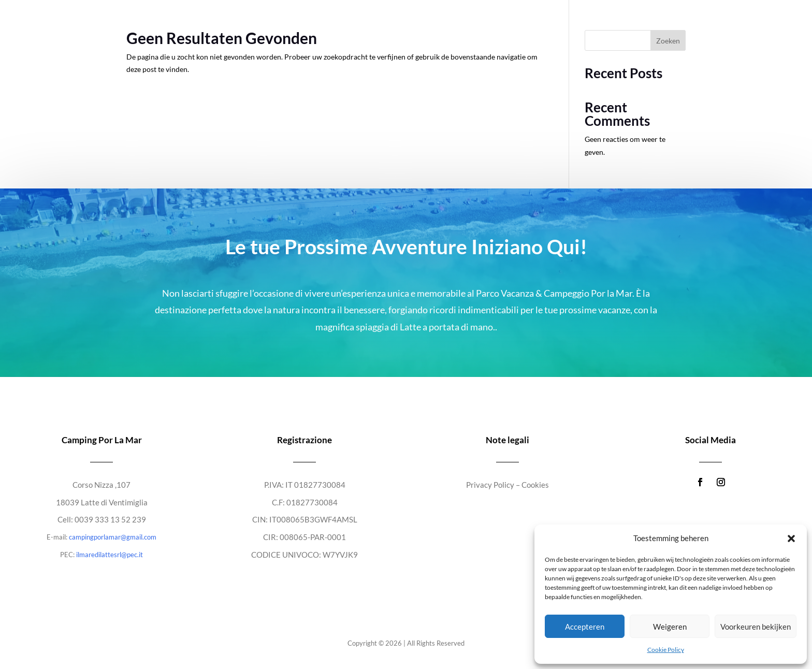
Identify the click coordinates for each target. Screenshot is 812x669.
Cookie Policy (666, 650)
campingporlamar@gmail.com (113, 537)
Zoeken (668, 41)
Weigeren (670, 627)
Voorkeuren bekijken (756, 627)
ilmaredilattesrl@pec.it (110, 555)
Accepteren (585, 627)
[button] (791, 539)
